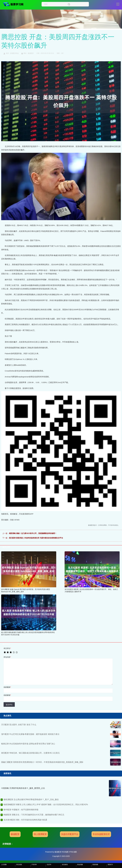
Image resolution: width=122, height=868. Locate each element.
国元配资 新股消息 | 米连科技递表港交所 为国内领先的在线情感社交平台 (36, 538)
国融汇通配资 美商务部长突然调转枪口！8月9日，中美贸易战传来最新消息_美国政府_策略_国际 (42, 762)
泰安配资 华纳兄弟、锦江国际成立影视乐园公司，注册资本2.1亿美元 (30, 753)
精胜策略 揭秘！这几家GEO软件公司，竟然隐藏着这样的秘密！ (33, 533)
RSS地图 (65, 852)
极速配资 (15, 834)
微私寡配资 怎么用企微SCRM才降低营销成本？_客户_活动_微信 (31, 799)
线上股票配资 (40, 834)
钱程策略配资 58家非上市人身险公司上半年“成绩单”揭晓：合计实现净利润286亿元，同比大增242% (46, 805)
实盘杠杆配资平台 (70, 834)
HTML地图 (73, 852)
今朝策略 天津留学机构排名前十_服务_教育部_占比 (23, 788)
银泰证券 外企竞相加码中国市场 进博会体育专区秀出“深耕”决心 (28, 744)
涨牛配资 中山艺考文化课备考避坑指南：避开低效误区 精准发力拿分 (30, 734)
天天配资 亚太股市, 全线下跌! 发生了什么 (19, 725)
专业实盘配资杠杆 (101, 834)
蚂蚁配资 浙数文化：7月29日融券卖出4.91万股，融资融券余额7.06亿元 (34, 815)
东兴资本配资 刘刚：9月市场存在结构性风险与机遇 (25, 820)
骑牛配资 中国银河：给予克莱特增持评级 (21, 810)
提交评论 (9, 705)
